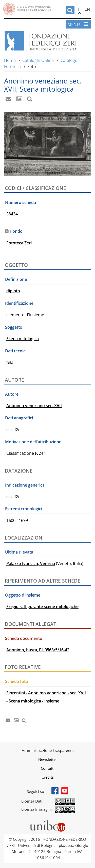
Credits (48, 777)
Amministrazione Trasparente (48, 750)
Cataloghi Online (38, 60)
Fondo (16, 231)
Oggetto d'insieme (23, 595)
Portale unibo (48, 821)
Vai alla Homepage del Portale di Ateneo (27, 9)
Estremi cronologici (24, 509)
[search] (70, 10)
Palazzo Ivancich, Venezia (31, 563)
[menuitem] (48, 750)
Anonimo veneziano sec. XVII (34, 406)
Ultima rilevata (19, 552)
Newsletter (48, 759)
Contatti (48, 768)
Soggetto (14, 327)
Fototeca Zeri (19, 243)
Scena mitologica (23, 339)
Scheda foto (17, 681)
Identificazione (19, 303)
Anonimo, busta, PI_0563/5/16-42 (38, 650)
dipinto (13, 291)
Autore (12, 394)
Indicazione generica (25, 485)
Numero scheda (21, 202)
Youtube (65, 791)
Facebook (55, 791)
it (80, 9)
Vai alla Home (48, 41)
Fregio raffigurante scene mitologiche (42, 607)
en (87, 9)
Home (10, 60)
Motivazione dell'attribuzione (33, 442)
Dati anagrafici (19, 418)
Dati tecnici (16, 351)
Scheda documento (24, 638)
